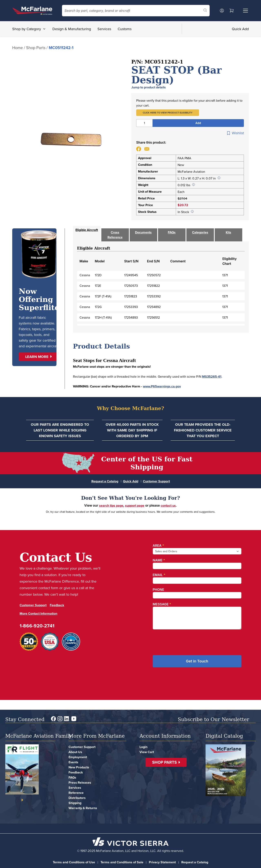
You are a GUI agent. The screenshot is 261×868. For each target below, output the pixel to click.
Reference (76, 793)
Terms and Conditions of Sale (122, 862)
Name (159, 560)
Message (162, 604)
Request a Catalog (105, 481)
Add (198, 123)
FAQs (72, 777)
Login (143, 747)
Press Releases (80, 783)
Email (159, 575)
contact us (168, 506)
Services (104, 29)
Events (73, 762)
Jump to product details (149, 87)
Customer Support (156, 481)
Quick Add (240, 29)
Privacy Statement (162, 862)
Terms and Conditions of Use (74, 862)
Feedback (57, 605)
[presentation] (184, 641)
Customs (125, 29)
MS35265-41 (212, 377)
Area (158, 546)
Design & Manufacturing (72, 29)
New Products (79, 767)
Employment (78, 757)
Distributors (77, 798)
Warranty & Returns (83, 808)
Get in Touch (197, 661)
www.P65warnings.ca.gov (162, 386)
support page (135, 506)
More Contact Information (38, 613)
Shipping (75, 803)
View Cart (147, 752)
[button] (168, 113)
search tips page (111, 506)
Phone (158, 590)
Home (18, 48)
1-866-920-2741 (37, 626)
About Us (75, 752)
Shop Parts (36, 48)
